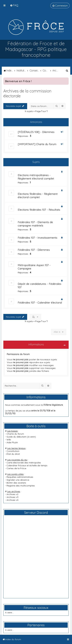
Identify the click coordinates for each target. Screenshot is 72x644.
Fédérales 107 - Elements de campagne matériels (35, 224)
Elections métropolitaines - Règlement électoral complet (36, 177)
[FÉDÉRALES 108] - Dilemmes (36, 132)
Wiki (9, 440)
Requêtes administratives (20, 477)
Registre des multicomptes (21, 486)
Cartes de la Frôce (16, 468)
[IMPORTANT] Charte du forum (37, 144)
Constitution (13, 451)
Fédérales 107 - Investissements (38, 238)
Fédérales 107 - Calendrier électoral (40, 302)
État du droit (13, 454)
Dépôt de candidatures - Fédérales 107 (40, 285)
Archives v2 (12, 494)
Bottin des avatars (16, 483)
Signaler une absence (18, 480)
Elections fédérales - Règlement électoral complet (38, 195)
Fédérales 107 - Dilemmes (34, 250)
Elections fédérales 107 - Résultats (39, 210)
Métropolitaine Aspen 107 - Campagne (34, 267)
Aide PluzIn (12, 442)
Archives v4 (12, 500)
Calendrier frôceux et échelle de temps (27, 465)
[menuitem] (14, 5)
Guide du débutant (16, 437)
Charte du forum (15, 434)
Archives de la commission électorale (27, 93)
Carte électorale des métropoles (24, 463)
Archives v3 (12, 497)
